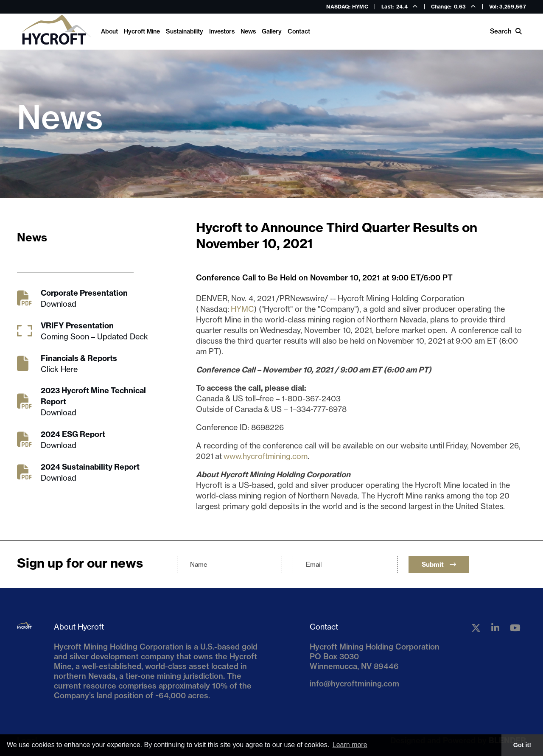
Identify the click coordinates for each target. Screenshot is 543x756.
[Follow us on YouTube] (515, 628)
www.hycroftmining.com (266, 456)
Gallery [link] (272, 31)
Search (506, 31)
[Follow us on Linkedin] (495, 628)
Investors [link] (222, 31)
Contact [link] (299, 31)
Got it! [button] (522, 745)
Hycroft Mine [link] (142, 31)
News (248, 31)
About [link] (109, 31)
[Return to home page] (56, 32)
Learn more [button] (350, 745)
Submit (439, 564)
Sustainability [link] (185, 31)
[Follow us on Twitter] (476, 628)
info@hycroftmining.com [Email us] (354, 684)
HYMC (242, 309)
